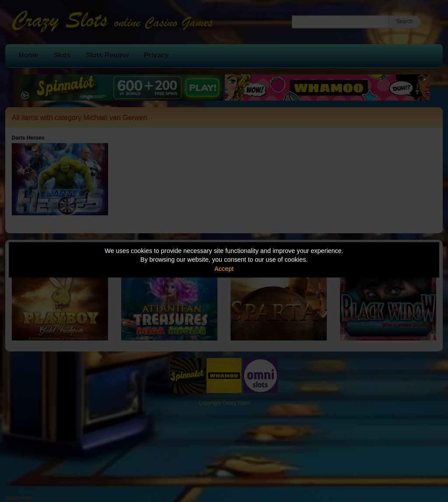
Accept (224, 269)
